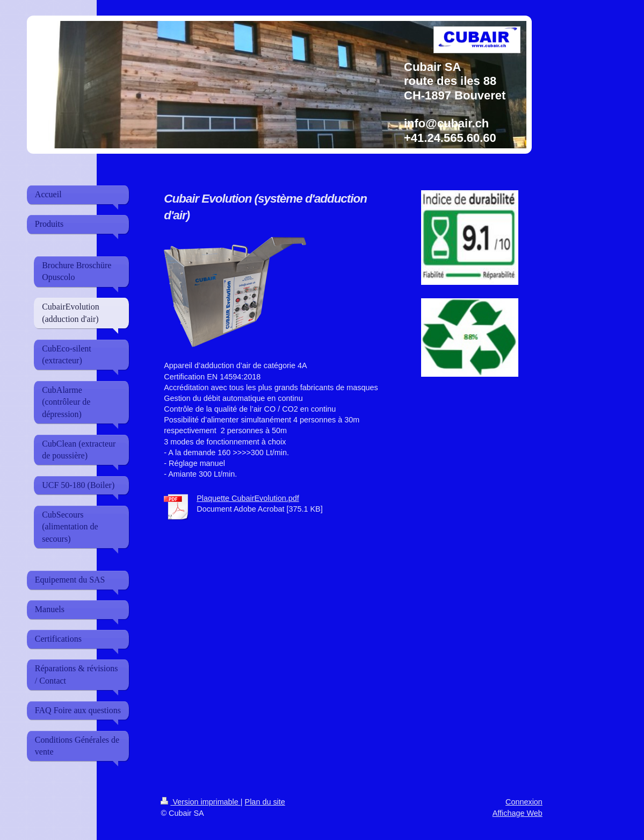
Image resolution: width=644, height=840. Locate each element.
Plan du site (265, 802)
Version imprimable (200, 802)
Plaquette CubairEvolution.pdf (248, 498)
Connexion (524, 802)
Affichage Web (518, 813)
